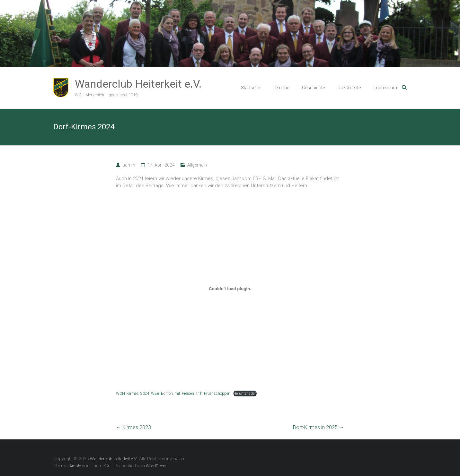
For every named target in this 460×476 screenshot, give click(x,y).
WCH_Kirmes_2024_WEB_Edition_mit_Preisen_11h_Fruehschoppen (173, 394)
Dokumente (349, 88)
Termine (281, 88)
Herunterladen (245, 394)
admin (129, 165)
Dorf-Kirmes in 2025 (318, 427)
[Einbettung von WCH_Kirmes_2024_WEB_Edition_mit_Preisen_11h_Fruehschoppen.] (230, 289)
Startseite (250, 88)
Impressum (385, 88)
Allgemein (197, 165)
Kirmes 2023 (133, 427)
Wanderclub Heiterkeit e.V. (138, 84)
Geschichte (313, 88)
